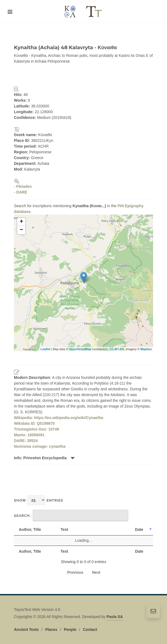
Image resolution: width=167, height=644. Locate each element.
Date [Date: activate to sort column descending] (139, 529)
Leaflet (45, 349)
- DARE (20, 192)
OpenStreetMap (80, 349)
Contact (90, 627)
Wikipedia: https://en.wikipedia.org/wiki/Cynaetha (59, 418)
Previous (75, 572)
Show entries (39, 500)
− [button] (21, 230)
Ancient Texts (26, 627)
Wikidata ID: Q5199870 (34, 423)
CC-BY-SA (117, 349)
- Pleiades (23, 186)
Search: (71, 516)
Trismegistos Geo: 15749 (36, 429)
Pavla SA (115, 614)
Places (51, 627)
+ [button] (21, 222)
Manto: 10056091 (29, 435)
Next (96, 572)
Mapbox (146, 349)
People (70, 627)
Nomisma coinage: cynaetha (40, 446)
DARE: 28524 (26, 441)
